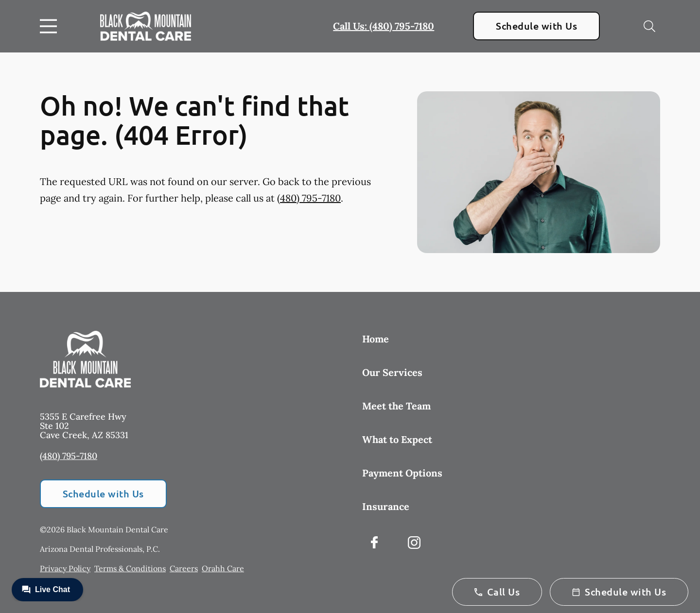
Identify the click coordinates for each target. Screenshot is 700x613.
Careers (184, 568)
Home (376, 339)
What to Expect (397, 439)
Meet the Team (396, 406)
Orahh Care (223, 568)
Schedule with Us (536, 26)
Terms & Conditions (130, 568)
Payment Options (402, 473)
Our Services (392, 372)
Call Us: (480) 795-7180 (384, 26)
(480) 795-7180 (309, 198)
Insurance (386, 506)
